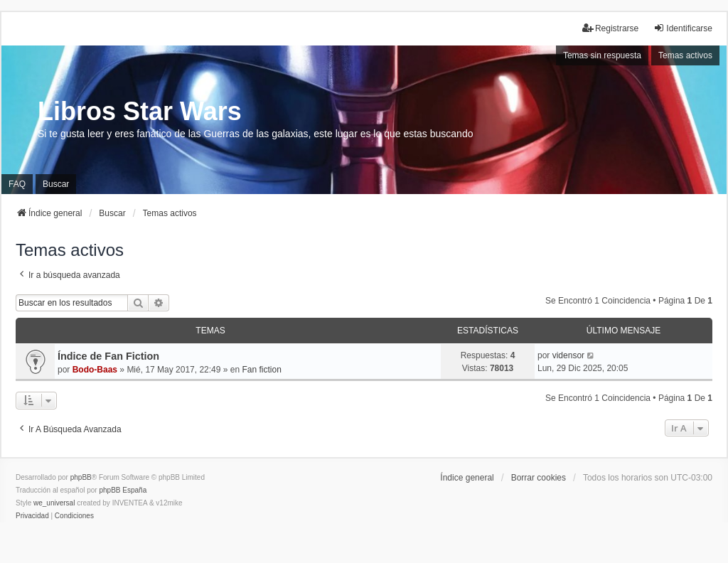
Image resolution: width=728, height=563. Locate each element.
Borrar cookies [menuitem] (539, 478)
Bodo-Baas (95, 370)
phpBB (81, 477)
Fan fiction (262, 370)
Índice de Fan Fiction (108, 356)
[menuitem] (32, 516)
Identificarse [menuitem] (683, 28)
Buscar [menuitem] (56, 184)
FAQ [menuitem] (17, 184)
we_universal (54, 503)
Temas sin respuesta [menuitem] (602, 55)
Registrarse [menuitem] (610, 28)
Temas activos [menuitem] (685, 55)
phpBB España (123, 490)
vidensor (568, 355)
